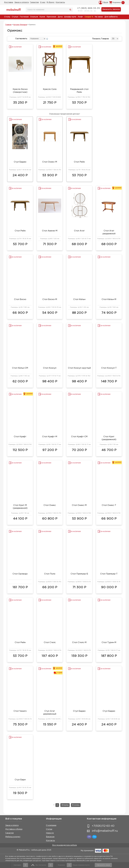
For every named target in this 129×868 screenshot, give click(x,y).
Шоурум (59, 46)
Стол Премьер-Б (79, 574)
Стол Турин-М (109, 643)
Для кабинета (111, 17)
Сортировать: (21, 39)
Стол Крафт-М (50, 437)
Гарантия (9, 833)
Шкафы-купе (70, 17)
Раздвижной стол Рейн (79, 91)
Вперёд (65, 805)
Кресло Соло (50, 89)
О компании (51, 825)
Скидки (89, 17)
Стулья (15, 17)
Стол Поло (50, 574)
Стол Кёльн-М (109, 299)
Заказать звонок (111, 9)
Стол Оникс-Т (109, 505)
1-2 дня (60, 673)
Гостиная (24, 17)
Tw (94, 837)
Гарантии (34, 2)
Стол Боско (20, 299)
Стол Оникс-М (50, 162)
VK (89, 837)
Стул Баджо (20, 162)
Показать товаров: (101, 39)
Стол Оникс (50, 505)
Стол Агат (79, 231)
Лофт (80, 17)
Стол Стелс (50, 643)
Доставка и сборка (14, 829)
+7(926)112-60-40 (103, 826)
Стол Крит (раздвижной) (109, 438)
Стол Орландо (20, 574)
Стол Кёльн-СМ (20, 368)
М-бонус (51, 2)
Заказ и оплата (22, 2)
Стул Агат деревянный (50, 713)
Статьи (49, 829)
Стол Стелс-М (79, 643)
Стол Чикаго (20, 711)
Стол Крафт (20, 437)
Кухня (42, 17)
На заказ (99, 17)
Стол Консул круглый (79, 368)
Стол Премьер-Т (109, 574)
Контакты (60, 2)
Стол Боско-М (50, 299)
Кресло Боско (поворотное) (20, 91)
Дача (60, 17)
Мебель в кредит (13, 837)
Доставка (9, 2)
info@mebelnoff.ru (105, 831)
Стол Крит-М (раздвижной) (20, 507)
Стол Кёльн (79, 299)
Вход (106, 2)
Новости (50, 833)
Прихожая (51, 17)
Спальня (34, 17)
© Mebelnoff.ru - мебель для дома (31, 850)
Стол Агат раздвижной (109, 232)
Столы (7, 17)
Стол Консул (50, 368)
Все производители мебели (65, 845)
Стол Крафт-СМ (79, 437)
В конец (76, 805)
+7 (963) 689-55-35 (88, 8)
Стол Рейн (79, 162)
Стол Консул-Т (109, 368)
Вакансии (50, 837)
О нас (43, 2)
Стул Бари (20, 780)
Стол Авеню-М (50, 231)
